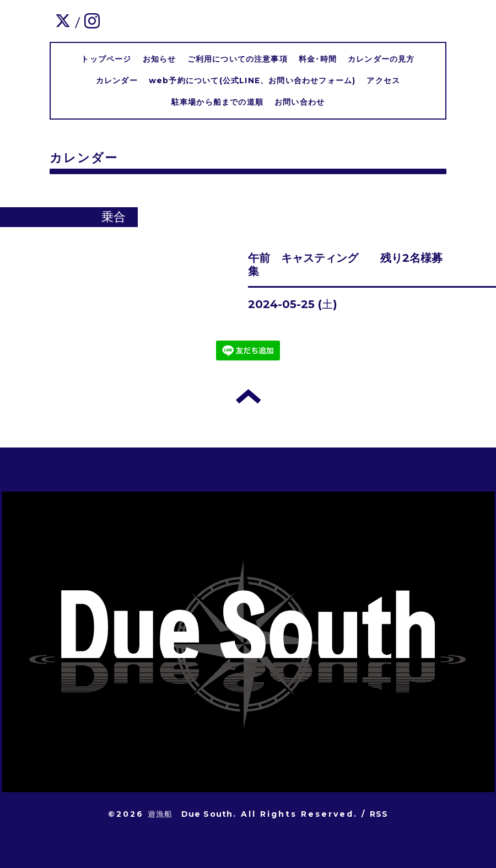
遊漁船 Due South (190, 814)
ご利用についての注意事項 (238, 59)
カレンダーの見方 (381, 59)
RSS (379, 814)
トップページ (106, 59)
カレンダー (117, 80)
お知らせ (160, 59)
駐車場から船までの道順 (217, 102)
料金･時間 (318, 59)
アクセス (383, 80)
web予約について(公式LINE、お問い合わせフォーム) (252, 80)
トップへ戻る (248, 396)
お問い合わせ (300, 102)
